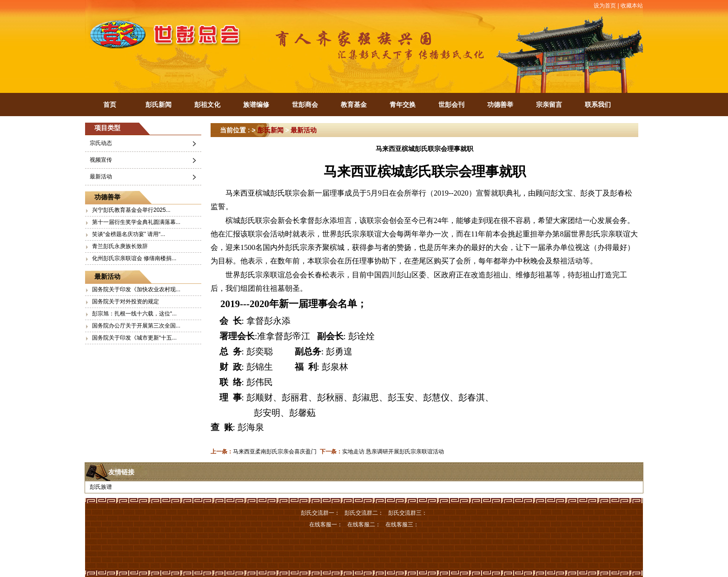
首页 (110, 105)
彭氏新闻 (159, 105)
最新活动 (101, 177)
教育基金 (354, 105)
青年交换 (403, 105)
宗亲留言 (549, 105)
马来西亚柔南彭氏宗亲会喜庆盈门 (275, 452)
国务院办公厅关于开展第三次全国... (136, 326)
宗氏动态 (101, 143)
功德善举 (500, 105)
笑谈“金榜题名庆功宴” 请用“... (129, 234)
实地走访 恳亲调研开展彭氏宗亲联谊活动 (393, 452)
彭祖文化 (207, 105)
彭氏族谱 (101, 487)
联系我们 (598, 105)
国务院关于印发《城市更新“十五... (134, 338)
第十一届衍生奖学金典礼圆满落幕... (136, 222)
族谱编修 (256, 105)
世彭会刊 (451, 105)
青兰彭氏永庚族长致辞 (120, 246)
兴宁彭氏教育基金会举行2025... (131, 210)
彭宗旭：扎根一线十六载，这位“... (134, 314)
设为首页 (605, 6)
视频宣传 (101, 160)
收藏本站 (632, 6)
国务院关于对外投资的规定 (126, 302)
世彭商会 (305, 105)
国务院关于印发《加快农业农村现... (136, 289)
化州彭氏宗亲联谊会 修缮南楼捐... (134, 258)
